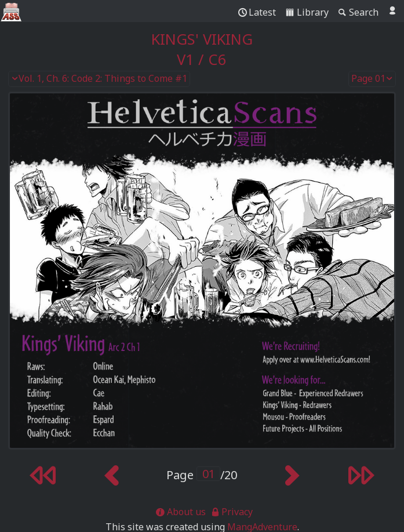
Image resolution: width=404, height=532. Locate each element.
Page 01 (372, 79)
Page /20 (202, 475)
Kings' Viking (202, 39)
